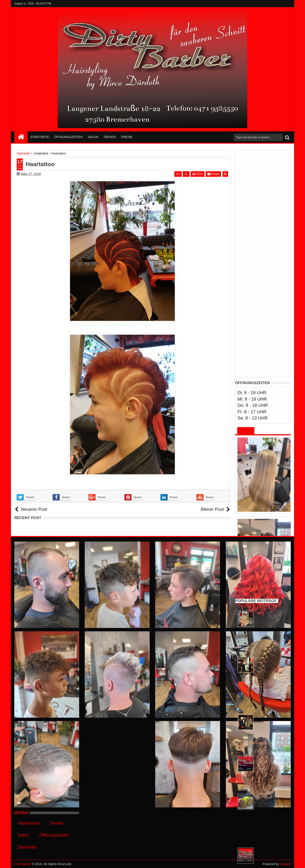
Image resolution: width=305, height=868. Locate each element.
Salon (93, 137)
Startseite (40, 137)
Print (198, 174)
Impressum (29, 823)
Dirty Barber (23, 864)
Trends (110, 137)
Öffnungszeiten (68, 137)
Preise (127, 137)
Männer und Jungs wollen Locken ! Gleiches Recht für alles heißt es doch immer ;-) (269, 449)
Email (213, 174)
